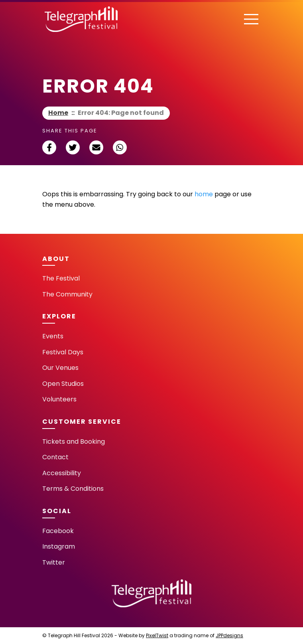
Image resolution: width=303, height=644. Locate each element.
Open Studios (63, 384)
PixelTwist (157, 635)
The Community (67, 294)
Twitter (54, 562)
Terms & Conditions (73, 489)
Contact (55, 457)
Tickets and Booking (74, 442)
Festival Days (63, 352)
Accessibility (62, 473)
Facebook (58, 531)
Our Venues (60, 368)
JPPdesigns (229, 635)
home (204, 194)
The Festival (61, 278)
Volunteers (59, 399)
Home (58, 113)
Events (53, 336)
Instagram (59, 546)
